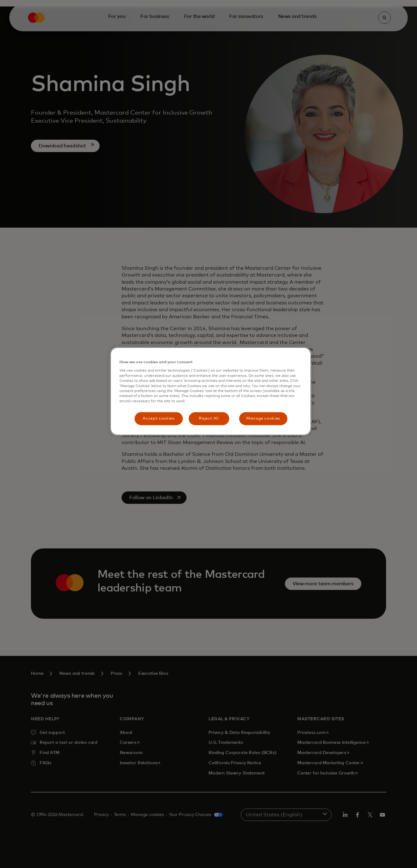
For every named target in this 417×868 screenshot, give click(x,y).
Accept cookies (158, 419)
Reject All (209, 419)
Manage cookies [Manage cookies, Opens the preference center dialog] (263, 419)
